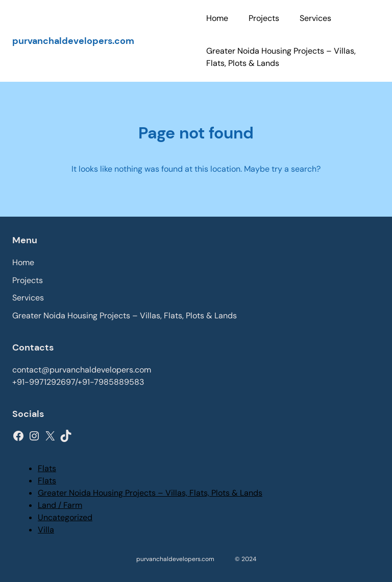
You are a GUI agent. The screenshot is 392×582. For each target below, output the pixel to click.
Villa (46, 530)
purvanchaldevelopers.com (73, 41)
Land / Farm (60, 505)
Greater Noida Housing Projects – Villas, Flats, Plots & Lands (150, 493)
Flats (47, 468)
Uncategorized (65, 517)
